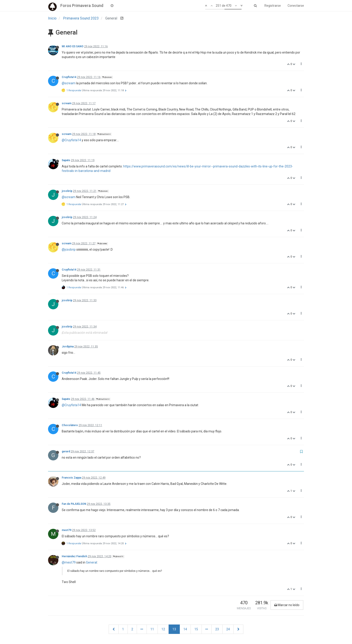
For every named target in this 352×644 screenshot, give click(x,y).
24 (228, 629)
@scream (107, 77)
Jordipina (68, 347)
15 (196, 629)
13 (174, 629)
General (91, 562)
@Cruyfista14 (104, 134)
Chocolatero (70, 425)
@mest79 (118, 556)
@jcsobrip (102, 244)
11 (152, 629)
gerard (66, 451)
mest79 (67, 530)
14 (185, 629)
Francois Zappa (71, 478)
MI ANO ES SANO (73, 46)
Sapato (66, 160)
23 (217, 629)
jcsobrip (67, 191)
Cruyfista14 (69, 77)
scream (67, 103)
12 (163, 629)
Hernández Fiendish (74, 556)
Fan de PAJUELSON (74, 504)
